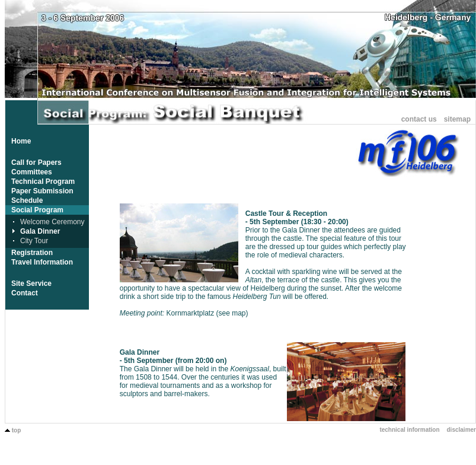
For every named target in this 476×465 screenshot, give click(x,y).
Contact (25, 293)
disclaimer (461, 430)
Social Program (37, 210)
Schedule (27, 200)
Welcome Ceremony (52, 222)
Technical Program (43, 181)
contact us (419, 119)
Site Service (31, 284)
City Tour (34, 241)
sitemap (457, 119)
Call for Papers (36, 163)
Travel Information (42, 262)
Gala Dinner (40, 231)
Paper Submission (42, 191)
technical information (409, 430)
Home (21, 141)
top (13, 430)
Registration (32, 253)
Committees (32, 172)
